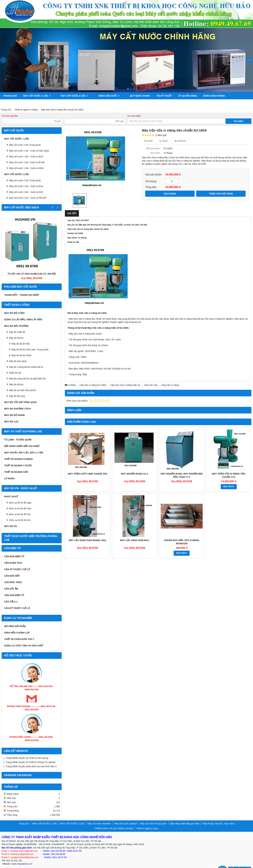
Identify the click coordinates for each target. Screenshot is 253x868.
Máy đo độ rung (17, 389)
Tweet (164, 134)
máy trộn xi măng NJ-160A (93, 378)
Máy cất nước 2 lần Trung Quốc (25, 173)
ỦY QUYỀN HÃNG (176, 96)
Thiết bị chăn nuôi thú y (19, 632)
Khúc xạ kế (11, 489)
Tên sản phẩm (134, 109)
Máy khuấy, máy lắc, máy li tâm (24, 445)
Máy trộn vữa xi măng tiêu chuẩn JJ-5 (229, 468)
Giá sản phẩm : (154, 167)
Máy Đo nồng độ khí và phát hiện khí (28, 371)
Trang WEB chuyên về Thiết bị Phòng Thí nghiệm (31, 755)
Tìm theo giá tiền (10, 109)
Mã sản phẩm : (154, 141)
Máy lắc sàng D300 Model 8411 (88, 533)
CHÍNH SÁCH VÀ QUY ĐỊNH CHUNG (114, 821)
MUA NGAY (229, 479)
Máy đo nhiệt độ (17, 325)
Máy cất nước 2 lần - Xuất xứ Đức (26, 179)
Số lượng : (151, 174)
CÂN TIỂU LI (11, 595)
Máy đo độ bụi (16, 377)
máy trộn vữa (151, 378)
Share (149, 134)
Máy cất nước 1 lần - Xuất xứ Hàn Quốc (29, 144)
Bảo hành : (156, 146)
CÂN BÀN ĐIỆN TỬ (14, 549)
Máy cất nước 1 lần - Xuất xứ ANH (26, 161)
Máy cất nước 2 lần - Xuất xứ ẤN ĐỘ (28, 191)
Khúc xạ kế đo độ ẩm (20, 513)
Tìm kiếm (239, 114)
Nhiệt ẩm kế (15, 366)
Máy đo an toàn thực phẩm (23, 383)
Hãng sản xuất (101, 96)
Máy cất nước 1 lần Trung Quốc (25, 138)
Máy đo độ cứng (14, 306)
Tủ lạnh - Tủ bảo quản (18, 433)
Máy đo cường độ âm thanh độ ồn (26, 360)
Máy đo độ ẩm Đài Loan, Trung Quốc (30, 342)
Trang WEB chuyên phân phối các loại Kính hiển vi (31, 759)
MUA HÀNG (170, 187)
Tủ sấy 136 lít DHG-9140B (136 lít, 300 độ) (32, 267)
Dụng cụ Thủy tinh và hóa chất (24, 638)
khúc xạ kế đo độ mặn (20, 501)
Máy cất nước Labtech (126, 816)
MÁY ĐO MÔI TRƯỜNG (16, 319)
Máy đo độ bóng (230, 96)
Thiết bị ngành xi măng (18, 452)
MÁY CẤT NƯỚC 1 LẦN (37, 96)
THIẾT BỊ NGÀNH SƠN (16, 465)
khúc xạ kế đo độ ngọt (20, 496)
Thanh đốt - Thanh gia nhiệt (22, 288)
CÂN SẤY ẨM (11, 582)
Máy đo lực (11, 414)
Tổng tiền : (151, 180)
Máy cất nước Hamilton (99, 816)
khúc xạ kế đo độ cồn (20, 507)
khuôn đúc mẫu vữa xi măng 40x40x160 (182, 535)
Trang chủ (10, 96)
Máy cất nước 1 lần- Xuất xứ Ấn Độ (27, 155)
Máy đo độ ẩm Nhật (21, 348)
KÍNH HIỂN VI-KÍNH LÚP (17, 626)
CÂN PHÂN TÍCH (13, 556)
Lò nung (9, 471)
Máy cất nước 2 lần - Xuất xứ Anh (26, 185)
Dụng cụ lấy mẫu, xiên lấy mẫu (23, 312)
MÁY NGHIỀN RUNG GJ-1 (135, 467)
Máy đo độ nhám (14, 408)
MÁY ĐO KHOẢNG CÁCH (18, 402)
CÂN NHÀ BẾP (12, 569)
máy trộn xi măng (170, 378)
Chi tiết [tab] (72, 206)
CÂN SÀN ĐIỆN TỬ (14, 588)
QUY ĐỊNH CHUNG (129, 96)
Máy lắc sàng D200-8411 (135, 533)
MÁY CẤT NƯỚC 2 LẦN (71, 96)
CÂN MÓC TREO (13, 575)
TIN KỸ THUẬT (153, 96)
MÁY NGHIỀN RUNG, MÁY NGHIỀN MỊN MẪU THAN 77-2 (182, 468)
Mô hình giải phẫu (15, 619)
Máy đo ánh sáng (18, 354)
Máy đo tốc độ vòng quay (20, 395)
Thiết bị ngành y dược (18, 458)
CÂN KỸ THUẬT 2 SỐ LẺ (17, 562)
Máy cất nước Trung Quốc (154, 816)
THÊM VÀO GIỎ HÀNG (221, 187)
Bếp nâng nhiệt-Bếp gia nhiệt (22, 439)
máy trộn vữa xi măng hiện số (125, 378)
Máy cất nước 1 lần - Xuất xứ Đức (26, 149)
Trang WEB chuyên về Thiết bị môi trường (27, 751)
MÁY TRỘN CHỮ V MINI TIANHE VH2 (88, 467)
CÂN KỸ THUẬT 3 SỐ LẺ (17, 601)
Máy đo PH (11, 519)
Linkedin (180, 134)
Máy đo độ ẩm (16, 331)
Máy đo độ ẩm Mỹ (20, 337)
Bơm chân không (203, 96)
